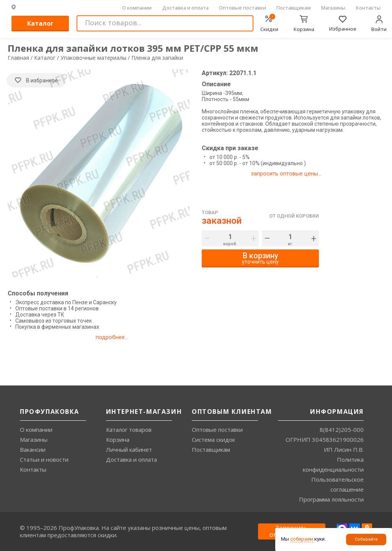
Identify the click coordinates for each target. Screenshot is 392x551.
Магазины (333, 8)
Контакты (368, 8)
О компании (137, 8)
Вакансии (33, 449)
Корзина (118, 439)
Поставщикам (294, 8)
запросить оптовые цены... (286, 174)
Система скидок (213, 439)
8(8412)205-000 (342, 430)
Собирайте (366, 539)
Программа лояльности (331, 499)
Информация (337, 412)
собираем (302, 539)
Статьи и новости (44, 459)
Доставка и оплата (185, 8)
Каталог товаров (129, 430)
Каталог (40, 23)
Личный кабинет (129, 449)
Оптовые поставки (243, 8)
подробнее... (112, 337)
